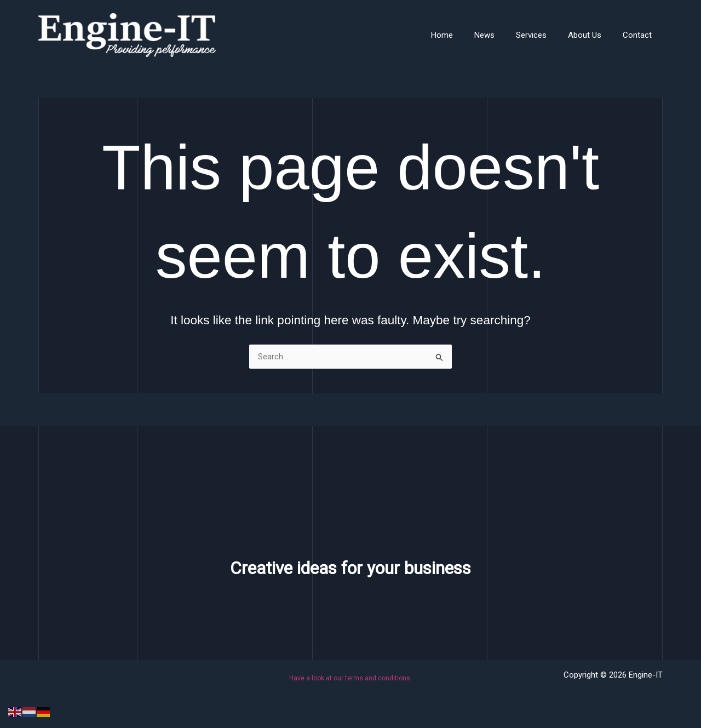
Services (544, 35)
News (502, 35)
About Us (592, 35)
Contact (640, 35)
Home (464, 35)
